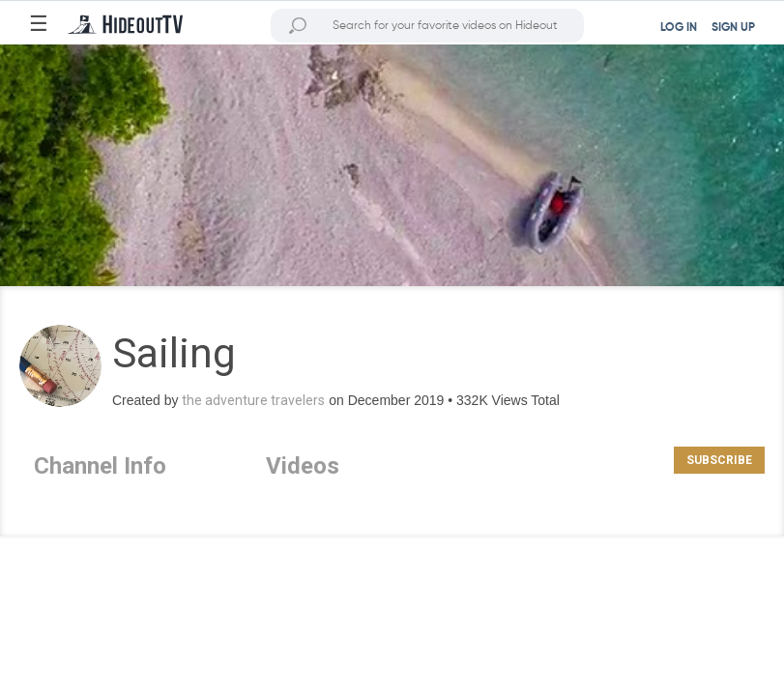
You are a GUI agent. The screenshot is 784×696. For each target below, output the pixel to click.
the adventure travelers (253, 400)
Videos (303, 466)
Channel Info (100, 466)
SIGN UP (733, 28)
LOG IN (679, 28)
